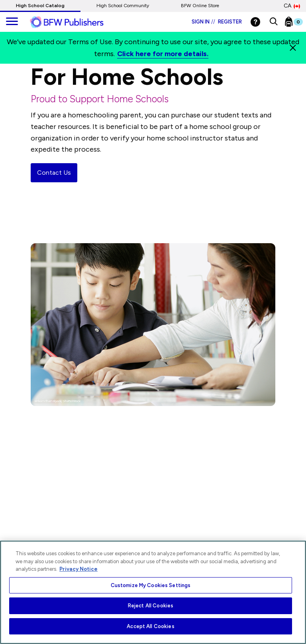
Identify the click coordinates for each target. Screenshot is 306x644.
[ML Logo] (76, 22)
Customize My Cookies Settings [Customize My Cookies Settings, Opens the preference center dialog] (151, 585)
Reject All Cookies (151, 606)
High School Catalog (40, 6)
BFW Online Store (200, 6)
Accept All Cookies (150, 626)
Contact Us (54, 173)
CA (292, 6)
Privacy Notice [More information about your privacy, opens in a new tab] (78, 569)
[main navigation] (12, 22)
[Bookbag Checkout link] (299, 23)
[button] (274, 22)
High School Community (123, 6)
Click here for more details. (163, 54)
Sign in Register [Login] (217, 22)
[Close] (293, 48)
